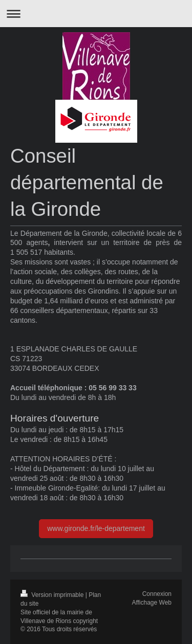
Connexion (157, 594)
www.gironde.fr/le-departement (96, 528)
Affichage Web (152, 603)
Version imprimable (53, 595)
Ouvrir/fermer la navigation (96, 14)
